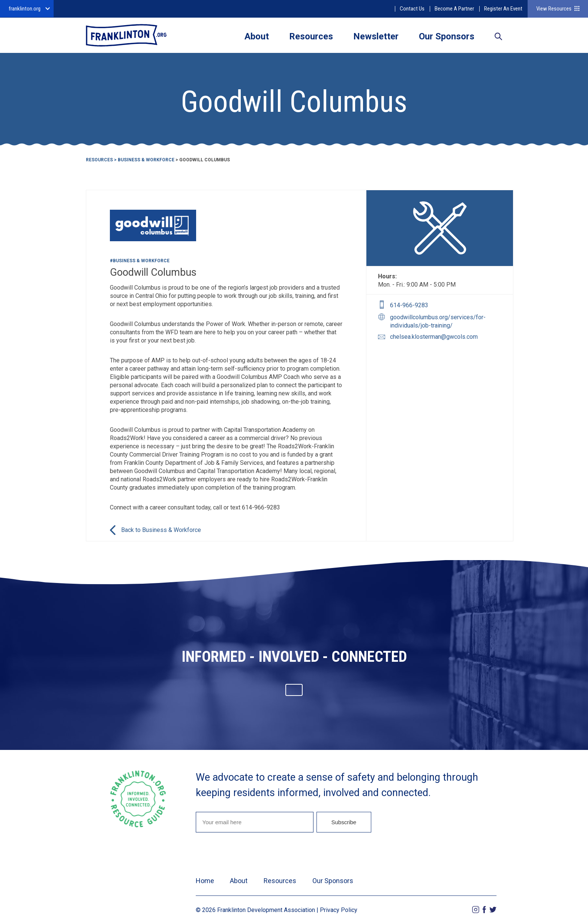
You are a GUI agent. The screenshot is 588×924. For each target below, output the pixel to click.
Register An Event (503, 9)
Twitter (493, 910)
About (257, 36)
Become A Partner (454, 9)
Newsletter (376, 36)
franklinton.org (25, 9)
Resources (311, 36)
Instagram (476, 910)
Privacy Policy (339, 910)
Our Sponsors (447, 36)
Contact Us (412, 9)
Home (205, 881)
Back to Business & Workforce (161, 530)
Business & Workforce (146, 160)
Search (498, 37)
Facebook (484, 910)
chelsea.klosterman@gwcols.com (434, 337)
